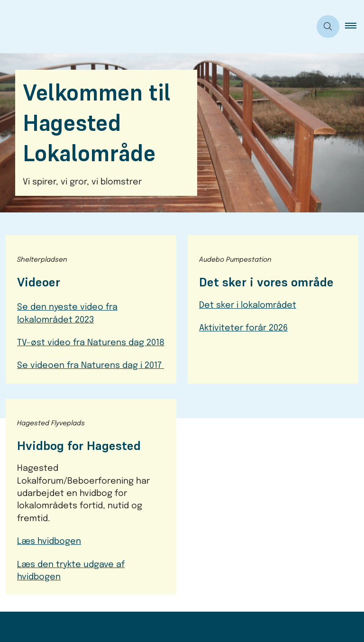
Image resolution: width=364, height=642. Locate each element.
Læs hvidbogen (49, 541)
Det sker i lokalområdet (248, 305)
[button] (355, 27)
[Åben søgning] (328, 27)
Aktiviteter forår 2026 (243, 328)
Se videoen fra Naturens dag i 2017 (91, 366)
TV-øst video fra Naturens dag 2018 (91, 343)
